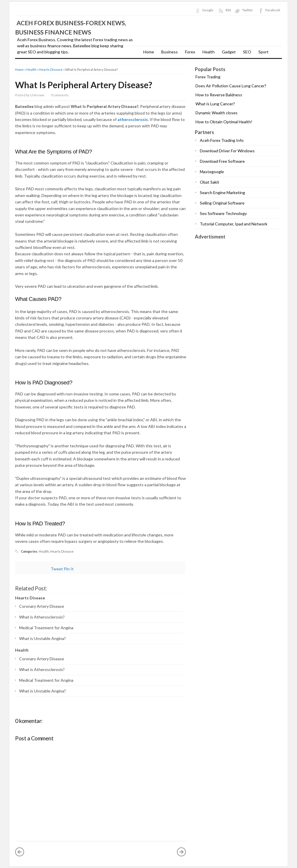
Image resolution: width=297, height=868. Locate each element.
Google (208, 10)
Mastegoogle (212, 172)
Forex (190, 52)
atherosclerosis (133, 119)
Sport (264, 52)
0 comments (60, 95)
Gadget (229, 52)
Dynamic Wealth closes (217, 113)
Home (149, 52)
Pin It (69, 569)
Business (170, 52)
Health (209, 52)
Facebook (273, 10)
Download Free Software (222, 161)
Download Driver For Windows (227, 151)
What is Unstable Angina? (42, 638)
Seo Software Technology (223, 213)
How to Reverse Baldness (219, 95)
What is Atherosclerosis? (42, 617)
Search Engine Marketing (222, 192)
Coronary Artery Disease (42, 606)
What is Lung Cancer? (215, 104)
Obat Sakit (210, 182)
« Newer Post (20, 852)
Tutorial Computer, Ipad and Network (234, 224)
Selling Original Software (222, 203)
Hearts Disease (51, 69)
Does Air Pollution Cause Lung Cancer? (231, 86)
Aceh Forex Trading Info (222, 140)
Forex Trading (208, 77)
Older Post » (182, 852)
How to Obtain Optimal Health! (224, 122)
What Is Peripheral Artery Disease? (84, 85)
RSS (228, 10)
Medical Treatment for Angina (46, 628)
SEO (247, 52)
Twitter (247, 10)
